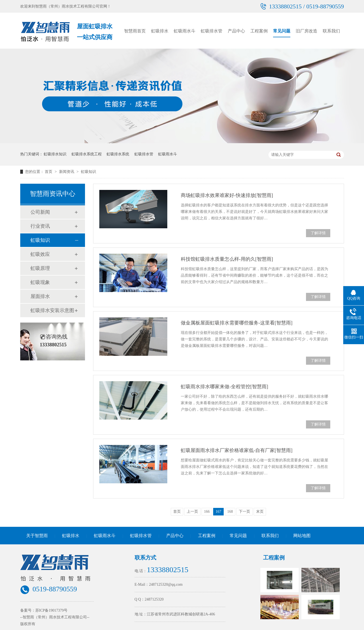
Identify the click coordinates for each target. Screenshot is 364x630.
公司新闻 (40, 212)
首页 (49, 172)
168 (230, 512)
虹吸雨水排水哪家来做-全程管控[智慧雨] (224, 387)
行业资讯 (40, 226)
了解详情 (318, 233)
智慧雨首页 (135, 31)
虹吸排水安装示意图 (52, 310)
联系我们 (331, 31)
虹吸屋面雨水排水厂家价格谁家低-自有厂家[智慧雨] (237, 450)
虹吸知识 (89, 172)
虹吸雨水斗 (185, 31)
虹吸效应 (40, 254)
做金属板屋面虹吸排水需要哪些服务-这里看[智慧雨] (237, 323)
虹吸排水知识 (55, 154)
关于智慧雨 (37, 536)
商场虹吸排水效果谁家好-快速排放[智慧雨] (227, 195)
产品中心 (236, 31)
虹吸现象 (40, 282)
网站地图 (302, 536)
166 (207, 512)
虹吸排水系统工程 (87, 154)
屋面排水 (40, 296)
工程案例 (259, 31)
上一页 (192, 512)
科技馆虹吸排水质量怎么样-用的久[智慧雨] (227, 259)
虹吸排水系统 (118, 154)
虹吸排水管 (212, 31)
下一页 (244, 512)
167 (218, 512)
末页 (260, 512)
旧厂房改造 (307, 31)
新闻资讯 (67, 172)
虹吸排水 (160, 31)
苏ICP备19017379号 (52, 610)
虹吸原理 (40, 268)
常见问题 (282, 31)
